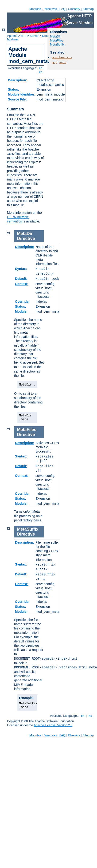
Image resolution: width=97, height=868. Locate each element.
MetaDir (55, 36)
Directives (50, 9)
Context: (22, 284)
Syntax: (21, 269)
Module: (21, 311)
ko (41, 72)
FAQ (62, 9)
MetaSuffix (57, 44)
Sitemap (88, 9)
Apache (12, 36)
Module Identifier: (22, 94)
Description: (18, 80)
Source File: (17, 99)
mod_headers (62, 57)
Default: (21, 279)
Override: (22, 302)
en (41, 68)
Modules (35, 9)
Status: (14, 89)
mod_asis (59, 63)
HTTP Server (30, 36)
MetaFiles (57, 40)
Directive (26, 239)
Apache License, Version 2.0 (53, 725)
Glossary (74, 9)
